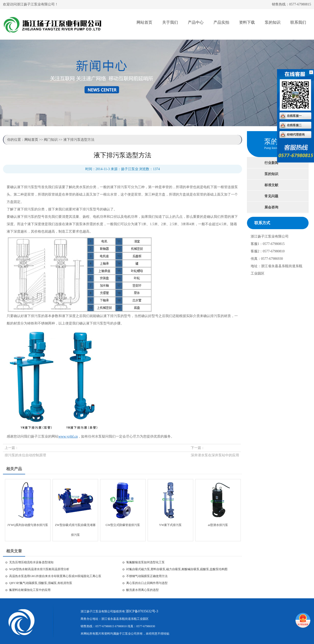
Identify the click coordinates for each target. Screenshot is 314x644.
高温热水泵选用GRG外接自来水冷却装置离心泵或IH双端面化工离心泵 (55, 576)
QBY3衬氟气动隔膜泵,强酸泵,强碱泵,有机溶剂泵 (41, 583)
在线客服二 (294, 125)
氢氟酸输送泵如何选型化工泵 (145, 562)
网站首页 (144, 22)
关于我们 (170, 22)
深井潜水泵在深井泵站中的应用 (215, 455)
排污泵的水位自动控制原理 (25, 455)
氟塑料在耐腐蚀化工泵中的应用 (30, 590)
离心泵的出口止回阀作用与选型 (147, 583)
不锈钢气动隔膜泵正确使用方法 (147, 576)
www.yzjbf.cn (68, 436)
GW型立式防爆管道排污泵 (123, 525)
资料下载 (247, 22)
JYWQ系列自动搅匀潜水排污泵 (28, 525)
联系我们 (298, 22)
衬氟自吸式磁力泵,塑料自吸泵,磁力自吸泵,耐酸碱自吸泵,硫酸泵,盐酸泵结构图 (177, 569)
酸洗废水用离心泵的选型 (142, 590)
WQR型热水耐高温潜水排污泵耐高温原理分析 (39, 569)
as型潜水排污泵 (218, 525)
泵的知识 (273, 22)
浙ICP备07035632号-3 (142, 611)
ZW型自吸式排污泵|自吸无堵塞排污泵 (75, 527)
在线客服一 (294, 116)
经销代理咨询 (296, 135)
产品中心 (196, 22)
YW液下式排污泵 (171, 525)
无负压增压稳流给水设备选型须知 (31, 562)
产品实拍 (221, 22)
